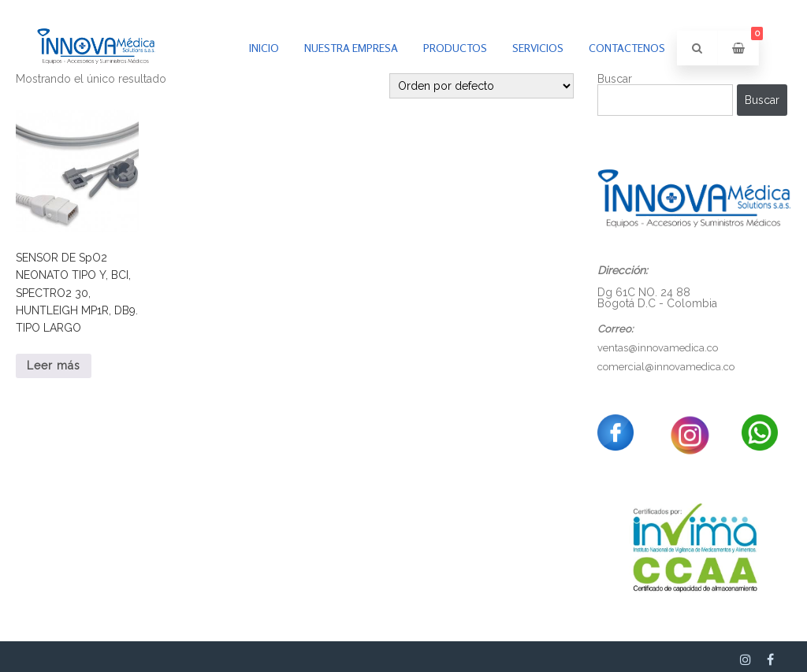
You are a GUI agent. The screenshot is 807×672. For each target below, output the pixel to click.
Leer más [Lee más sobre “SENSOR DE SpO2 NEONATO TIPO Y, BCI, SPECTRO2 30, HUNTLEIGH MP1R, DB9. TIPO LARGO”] (54, 366)
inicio (264, 48)
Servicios (538, 48)
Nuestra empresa (351, 48)
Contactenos (627, 48)
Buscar (762, 100)
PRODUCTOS (455, 48)
